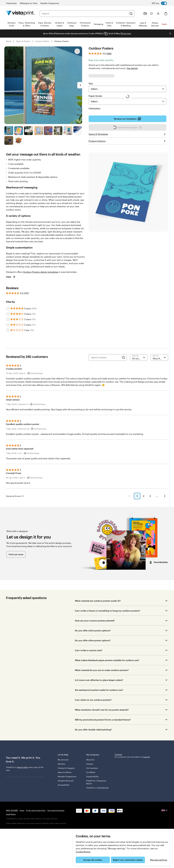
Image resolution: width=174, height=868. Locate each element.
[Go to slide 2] (19, 131)
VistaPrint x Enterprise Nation (94, 785)
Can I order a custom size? (89, 654)
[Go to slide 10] (19, 141)
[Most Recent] (159, 357)
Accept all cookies (93, 860)
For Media (91, 775)
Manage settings (159, 860)
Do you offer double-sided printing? (93, 734)
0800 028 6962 (12, 832)
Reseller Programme (67, 779)
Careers (90, 767)
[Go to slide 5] (48, 131)
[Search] (131, 14)
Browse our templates (128, 120)
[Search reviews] (106, 357)
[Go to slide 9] (9, 141)
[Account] (158, 14)
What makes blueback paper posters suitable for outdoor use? (107, 664)
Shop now (126, 33)
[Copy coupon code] (106, 34)
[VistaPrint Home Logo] (20, 14)
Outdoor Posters (62, 41)
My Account (63, 762)
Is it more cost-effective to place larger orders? (99, 684)
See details (132, 68)
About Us (90, 762)
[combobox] (85, 14)
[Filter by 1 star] (8, 330)
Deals (164, 24)
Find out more (16, 558)
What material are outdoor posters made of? (98, 605)
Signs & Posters (23, 41)
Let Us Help (70, 759)
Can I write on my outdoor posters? (93, 704)
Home (9, 41)
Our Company (98, 759)
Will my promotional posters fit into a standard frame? (103, 724)
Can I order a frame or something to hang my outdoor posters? (107, 615)
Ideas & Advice (65, 775)
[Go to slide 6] (58, 131)
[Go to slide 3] (28, 131)
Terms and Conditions (56, 832)
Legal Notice (11, 836)
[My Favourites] (151, 14)
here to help (22, 771)
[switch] (161, 3)
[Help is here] (139, 14)
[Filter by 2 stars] (8, 325)
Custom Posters (42, 41)
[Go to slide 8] (78, 131)
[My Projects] (145, 14)
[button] (69, 500)
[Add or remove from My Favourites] (77, 51)
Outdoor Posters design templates (41, 272)
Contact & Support (66, 771)
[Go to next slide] (170, 34)
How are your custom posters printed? (95, 625)
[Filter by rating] (139, 357)
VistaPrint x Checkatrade (92, 792)
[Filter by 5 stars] (8, 308)
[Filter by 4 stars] (8, 314)
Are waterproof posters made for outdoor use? (99, 694)
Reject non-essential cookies (128, 860)
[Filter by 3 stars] (8, 319)
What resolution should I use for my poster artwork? (102, 714)
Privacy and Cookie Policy (36, 832)
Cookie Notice (83, 852)
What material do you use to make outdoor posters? (102, 674)
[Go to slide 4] (38, 131)
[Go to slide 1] (9, 131)
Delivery (61, 767)
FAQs (11, 277)
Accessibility (64, 788)
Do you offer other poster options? (93, 635)
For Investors (92, 771)
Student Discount (66, 783)
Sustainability (92, 779)
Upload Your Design (128, 128)
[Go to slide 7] (68, 131)
